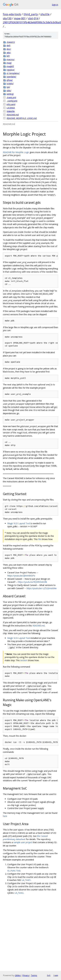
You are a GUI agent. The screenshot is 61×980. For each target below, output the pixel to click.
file (40, 539)
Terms (34, 975)
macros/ (11, 59)
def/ (9, 45)
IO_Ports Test (14, 871)
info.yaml (11, 104)
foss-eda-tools (12, 14)
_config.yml (12, 101)
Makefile (11, 111)
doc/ (9, 49)
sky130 (7, 18)
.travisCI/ (11, 42)
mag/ (9, 63)
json (56, 975)
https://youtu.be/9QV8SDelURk (32, 582)
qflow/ (10, 80)
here (5, 816)
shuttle (45, 14)
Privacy (26, 975)
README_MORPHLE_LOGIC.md (22, 118)
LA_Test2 (19, 893)
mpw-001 (20, 18)
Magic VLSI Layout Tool (19, 523)
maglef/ (10, 66)
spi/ (8, 87)
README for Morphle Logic (16, 152)
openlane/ (11, 77)
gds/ (9, 53)
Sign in (55, 5)
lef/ (8, 56)
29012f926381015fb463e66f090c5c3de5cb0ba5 (32, 22)
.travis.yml (11, 97)
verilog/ (10, 94)
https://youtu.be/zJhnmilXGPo (21, 576)
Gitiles (18, 975)
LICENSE (11, 108)
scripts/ (10, 83)
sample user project (23, 842)
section (24, 660)
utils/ (9, 91)
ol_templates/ (13, 73)
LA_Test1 (26, 880)
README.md (13, 115)
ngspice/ (11, 70)
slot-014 (33, 18)
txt (49, 975)
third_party (31, 14)
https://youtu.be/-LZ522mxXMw (42, 588)
